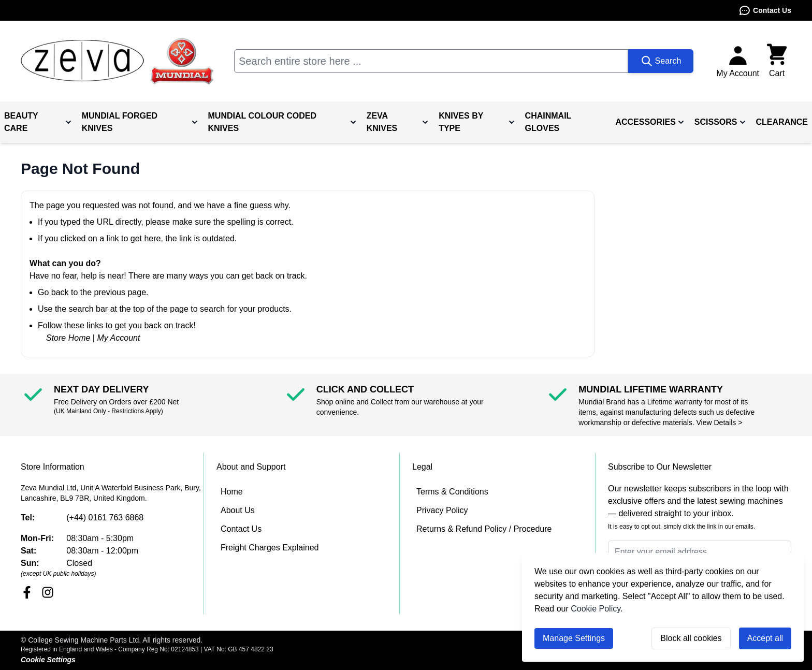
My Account (118, 338)
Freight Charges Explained (270, 548)
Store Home (68, 338)
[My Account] (738, 61)
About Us (238, 510)
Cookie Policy (596, 609)
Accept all (765, 638)
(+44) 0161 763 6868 (105, 518)
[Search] (661, 61)
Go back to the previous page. (93, 292)
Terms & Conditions (452, 492)
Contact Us (765, 10)
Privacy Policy (442, 510)
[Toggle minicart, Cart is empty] (777, 61)
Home (232, 492)
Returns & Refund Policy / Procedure (484, 529)
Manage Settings (574, 638)
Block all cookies (691, 638)
